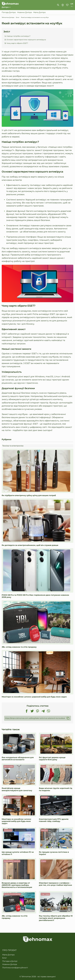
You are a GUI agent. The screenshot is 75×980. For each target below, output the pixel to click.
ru (72, 6)
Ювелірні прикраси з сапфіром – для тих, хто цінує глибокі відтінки (55, 884)
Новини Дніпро (25, 12)
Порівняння (63, 5)
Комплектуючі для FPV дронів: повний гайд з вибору (54, 820)
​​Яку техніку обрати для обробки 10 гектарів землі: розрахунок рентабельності (56, 918)
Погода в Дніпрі (10, 961)
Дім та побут (9, 766)
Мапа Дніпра (8, 955)
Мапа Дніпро (39, 12)
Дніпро (5, 7)
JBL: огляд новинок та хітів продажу (19, 647)
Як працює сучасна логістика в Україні (54, 853)
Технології (8, 830)
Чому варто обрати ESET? (17, 43)
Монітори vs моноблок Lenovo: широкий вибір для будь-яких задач (34, 697)
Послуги (44, 830)
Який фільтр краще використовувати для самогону (17, 789)
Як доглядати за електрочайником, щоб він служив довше (30, 545)
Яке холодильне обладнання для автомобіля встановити (18, 759)
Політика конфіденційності (15, 968)
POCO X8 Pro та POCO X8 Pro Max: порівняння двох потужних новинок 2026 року (35, 596)
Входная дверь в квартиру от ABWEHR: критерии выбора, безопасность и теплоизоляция (17, 885)
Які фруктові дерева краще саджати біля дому (52, 759)
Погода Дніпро (9, 12)
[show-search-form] (58, 5)
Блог (5, 958)
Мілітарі (44, 797)
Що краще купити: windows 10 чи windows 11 (18, 853)
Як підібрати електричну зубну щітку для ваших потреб (29, 495)
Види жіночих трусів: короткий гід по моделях (56, 789)
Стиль (43, 766)
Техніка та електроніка (13, 446)
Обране (67, 5)
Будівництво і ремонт (12, 861)
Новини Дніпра (10, 964)
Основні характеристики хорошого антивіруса (26, 40)
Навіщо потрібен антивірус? (18, 36)
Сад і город (45, 736)
